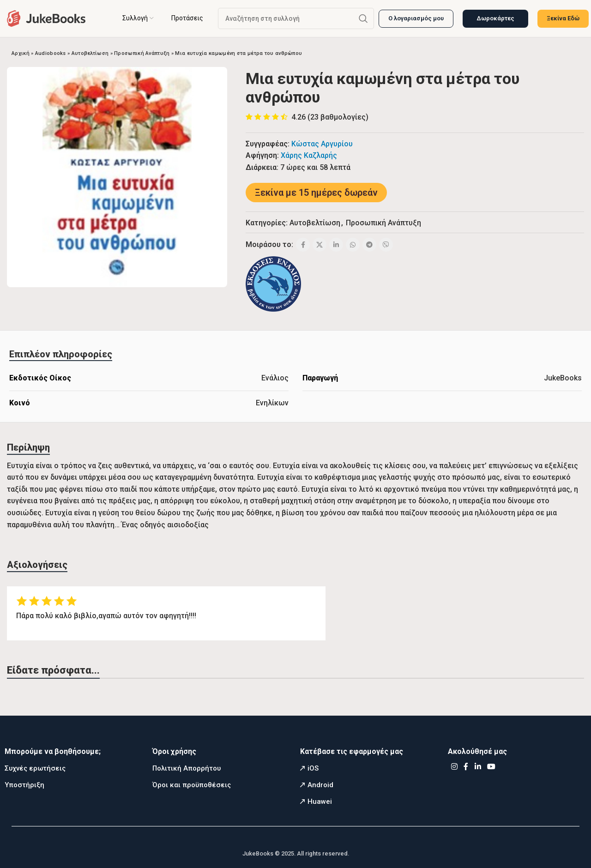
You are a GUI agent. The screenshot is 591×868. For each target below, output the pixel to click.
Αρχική (21, 53)
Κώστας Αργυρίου (322, 144)
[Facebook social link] (303, 245)
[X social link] (320, 245)
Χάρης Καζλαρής (309, 155)
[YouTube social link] (491, 767)
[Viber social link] (386, 245)
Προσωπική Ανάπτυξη (142, 53)
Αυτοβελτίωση (90, 53)
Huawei (320, 802)
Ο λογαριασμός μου (416, 18)
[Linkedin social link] (336, 245)
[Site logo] (46, 18)
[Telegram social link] (369, 245)
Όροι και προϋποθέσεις (192, 785)
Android (320, 785)
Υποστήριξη (24, 785)
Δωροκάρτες (495, 18)
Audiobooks (51, 53)
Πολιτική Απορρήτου (187, 768)
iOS (313, 768)
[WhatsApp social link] (353, 245)
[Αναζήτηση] (296, 18)
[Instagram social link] (454, 767)
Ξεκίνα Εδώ (563, 18)
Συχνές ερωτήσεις (35, 768)
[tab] (61, 354)
